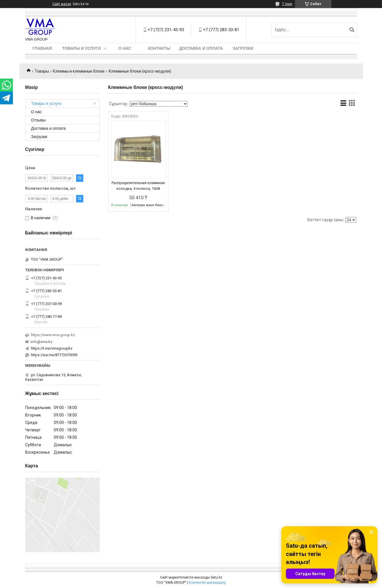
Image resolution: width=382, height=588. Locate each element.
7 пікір (287, 4)
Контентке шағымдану (207, 583)
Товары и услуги (82, 48)
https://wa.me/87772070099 (54, 355)
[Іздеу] (352, 30)
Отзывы (38, 120)
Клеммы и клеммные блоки (79, 71)
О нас (125, 48)
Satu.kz (216, 577)
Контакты (159, 48)
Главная (42, 48)
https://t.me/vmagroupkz (52, 348)
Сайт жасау (62, 4)
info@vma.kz (41, 342)
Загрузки (243, 48)
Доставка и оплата (201, 48)
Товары (42, 71)
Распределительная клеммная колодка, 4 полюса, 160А (138, 186)
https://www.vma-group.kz (53, 335)
